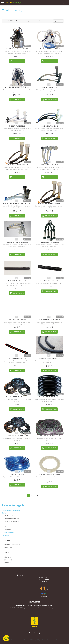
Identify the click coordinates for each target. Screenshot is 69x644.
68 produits (12, 21)
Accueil (4, 15)
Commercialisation (8, 532)
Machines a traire (9, 516)
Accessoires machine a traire (28, 15)
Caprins (8, 560)
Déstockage (9, 547)
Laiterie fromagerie (12, 15)
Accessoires (8, 530)
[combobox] (33, 21)
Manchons (8, 527)
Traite (4, 513)
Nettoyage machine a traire (12, 521)
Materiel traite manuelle (11, 524)
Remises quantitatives (12, 545)
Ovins (7, 563)
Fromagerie (6, 535)
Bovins (8, 557)
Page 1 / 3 (57, 21)
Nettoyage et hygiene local (11, 510)
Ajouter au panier (17, 61)
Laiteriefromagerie (14, 10)
